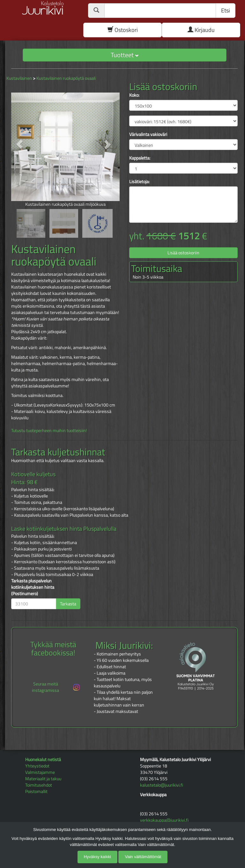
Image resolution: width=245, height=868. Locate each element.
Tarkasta (68, 604)
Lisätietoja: (139, 182)
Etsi (226, 10)
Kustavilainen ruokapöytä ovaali (66, 78)
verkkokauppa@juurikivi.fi (164, 820)
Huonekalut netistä (43, 759)
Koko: (134, 95)
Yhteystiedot (37, 766)
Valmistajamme (40, 772)
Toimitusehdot (39, 785)
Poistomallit (36, 791)
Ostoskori (123, 30)
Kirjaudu (201, 30)
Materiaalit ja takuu (43, 778)
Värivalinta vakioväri (148, 134)
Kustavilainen (19, 78)
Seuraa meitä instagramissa (56, 687)
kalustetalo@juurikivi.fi (162, 785)
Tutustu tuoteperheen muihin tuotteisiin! (49, 430)
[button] (19, 144)
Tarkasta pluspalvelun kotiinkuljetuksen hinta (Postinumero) (33, 587)
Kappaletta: (140, 158)
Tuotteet (125, 55)
